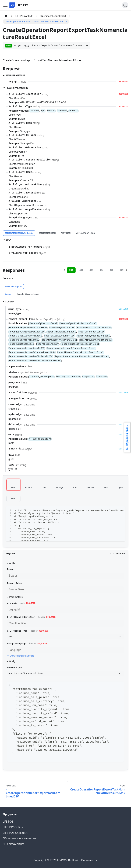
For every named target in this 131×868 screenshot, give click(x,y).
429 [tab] (122, 270)
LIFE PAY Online (13, 827)
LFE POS (8, 822)
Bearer (11, 569)
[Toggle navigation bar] (5, 5)
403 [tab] (91, 270)
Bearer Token (15, 583)
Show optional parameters (20, 656)
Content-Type (15, 668)
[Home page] (6, 16)
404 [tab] (102, 270)
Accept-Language (17, 644)
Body (12, 661)
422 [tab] (112, 270)
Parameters (16, 597)
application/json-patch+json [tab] (19, 233)
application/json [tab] (47, 233)
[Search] (125, 5)
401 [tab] (81, 270)
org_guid (12, 603)
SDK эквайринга (14, 844)
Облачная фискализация (20, 838)
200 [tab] (71, 270)
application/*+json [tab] (86, 233)
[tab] (8, 295)
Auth (12, 563)
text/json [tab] (66, 233)
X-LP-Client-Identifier (21, 617)
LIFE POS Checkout (15, 833)
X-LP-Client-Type (17, 631)
